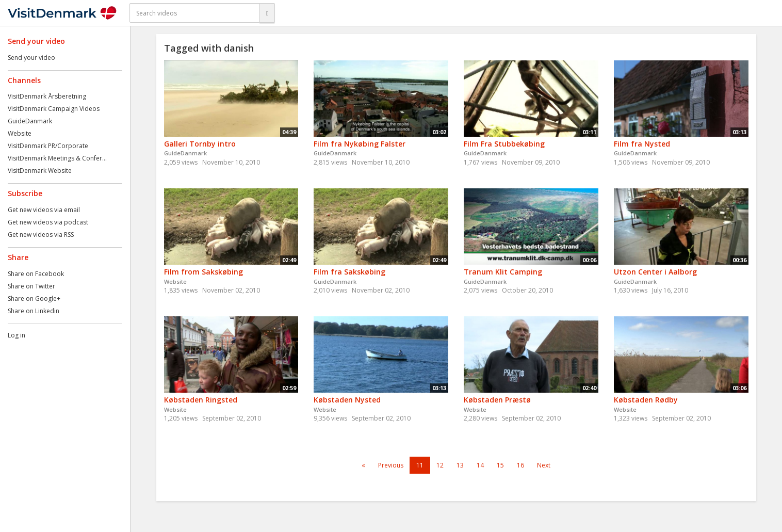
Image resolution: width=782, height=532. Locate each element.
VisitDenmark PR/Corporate (48, 146)
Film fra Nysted (642, 144)
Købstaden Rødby (646, 400)
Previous (391, 465)
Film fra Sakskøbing (349, 272)
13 (460, 465)
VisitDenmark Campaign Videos (54, 109)
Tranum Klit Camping (503, 272)
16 (520, 465)
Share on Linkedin (34, 311)
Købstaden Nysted (347, 400)
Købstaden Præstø (497, 400)
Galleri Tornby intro (200, 144)
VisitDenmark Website (40, 171)
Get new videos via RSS (41, 235)
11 (420, 465)
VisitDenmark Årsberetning (47, 96)
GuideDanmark (30, 121)
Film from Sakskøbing (203, 272)
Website (20, 133)
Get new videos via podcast (48, 222)
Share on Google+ (34, 299)
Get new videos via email (44, 210)
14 (480, 465)
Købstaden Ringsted (201, 400)
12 (440, 465)
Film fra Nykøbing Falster (360, 144)
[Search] (267, 13)
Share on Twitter (31, 286)
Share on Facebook (36, 274)
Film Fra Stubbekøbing (504, 144)
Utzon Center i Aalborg (655, 272)
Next (544, 465)
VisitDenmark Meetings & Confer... (57, 158)
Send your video (31, 58)
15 (500, 465)
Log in (17, 335)
